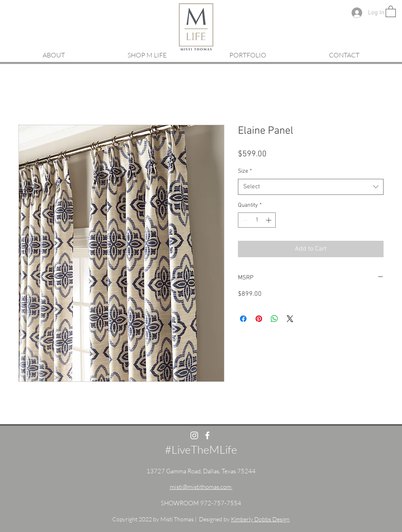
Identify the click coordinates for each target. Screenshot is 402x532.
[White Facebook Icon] (207, 435)
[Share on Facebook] (243, 319)
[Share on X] (290, 319)
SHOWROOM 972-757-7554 (201, 503)
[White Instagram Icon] (194, 435)
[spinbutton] (257, 220)
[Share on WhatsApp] (274, 319)
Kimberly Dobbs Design (260, 519)
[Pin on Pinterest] (259, 319)
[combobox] (311, 187)
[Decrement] (244, 220)
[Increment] (269, 220)
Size (245, 171)
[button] (391, 11)
